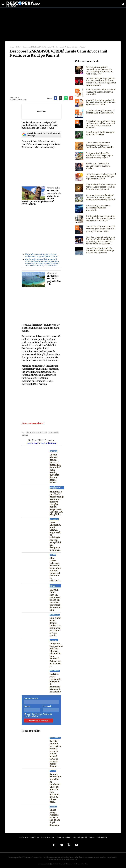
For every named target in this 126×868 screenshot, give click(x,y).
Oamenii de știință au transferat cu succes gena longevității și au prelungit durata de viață (100, 229)
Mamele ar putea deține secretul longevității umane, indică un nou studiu (100, 92)
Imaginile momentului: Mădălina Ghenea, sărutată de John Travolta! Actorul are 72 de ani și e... (56, 655)
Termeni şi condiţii (63, 835)
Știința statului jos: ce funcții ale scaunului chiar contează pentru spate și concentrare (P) (100, 218)
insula (43, 432)
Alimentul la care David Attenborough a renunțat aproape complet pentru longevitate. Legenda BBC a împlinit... (57, 503)
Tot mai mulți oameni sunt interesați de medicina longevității (98, 208)
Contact (91, 835)
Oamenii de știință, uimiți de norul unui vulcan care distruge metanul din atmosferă (100, 250)
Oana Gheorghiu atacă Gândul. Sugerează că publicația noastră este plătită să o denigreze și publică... (55, 536)
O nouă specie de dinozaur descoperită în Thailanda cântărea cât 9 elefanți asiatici (99, 145)
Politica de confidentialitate (38, 715)
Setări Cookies (101, 835)
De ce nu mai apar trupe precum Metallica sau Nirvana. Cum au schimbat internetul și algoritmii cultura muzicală (100, 82)
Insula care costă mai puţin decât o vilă (54, 280)
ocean (49, 432)
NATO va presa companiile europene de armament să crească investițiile (55, 683)
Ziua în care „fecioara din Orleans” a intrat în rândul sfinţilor (98, 166)
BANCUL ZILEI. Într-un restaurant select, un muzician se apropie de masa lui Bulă (55, 600)
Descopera (14, 97)
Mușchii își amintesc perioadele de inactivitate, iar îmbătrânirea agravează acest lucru (100, 102)
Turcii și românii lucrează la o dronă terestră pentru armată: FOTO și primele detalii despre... (55, 754)
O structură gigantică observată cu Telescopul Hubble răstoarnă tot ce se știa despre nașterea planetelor (100, 124)
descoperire (30, 432)
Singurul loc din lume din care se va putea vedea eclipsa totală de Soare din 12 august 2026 (100, 187)
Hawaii (38, 432)
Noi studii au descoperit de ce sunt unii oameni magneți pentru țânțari (42, 255)
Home (12, 47)
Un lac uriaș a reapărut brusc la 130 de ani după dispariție (55, 815)
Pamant (25, 435)
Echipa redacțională (79, 835)
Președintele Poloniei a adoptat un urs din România (99, 133)
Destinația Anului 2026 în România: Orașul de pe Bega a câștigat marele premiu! (99, 155)
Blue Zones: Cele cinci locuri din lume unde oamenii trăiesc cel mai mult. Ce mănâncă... (55, 569)
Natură (19, 47)
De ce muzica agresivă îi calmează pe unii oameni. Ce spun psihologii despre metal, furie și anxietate (99, 70)
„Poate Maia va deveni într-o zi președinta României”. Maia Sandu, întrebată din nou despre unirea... (55, 469)
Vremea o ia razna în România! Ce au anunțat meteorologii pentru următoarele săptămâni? (101, 197)
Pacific (54, 432)
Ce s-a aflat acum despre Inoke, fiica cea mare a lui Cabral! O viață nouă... (55, 627)
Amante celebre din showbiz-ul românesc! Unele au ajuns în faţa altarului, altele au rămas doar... (55, 787)
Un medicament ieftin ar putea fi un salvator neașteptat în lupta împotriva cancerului (100, 176)
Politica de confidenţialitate (30, 835)
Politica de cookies (48, 835)
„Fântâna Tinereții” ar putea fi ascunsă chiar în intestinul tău (99, 112)
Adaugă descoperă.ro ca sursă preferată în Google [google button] (41, 135)
